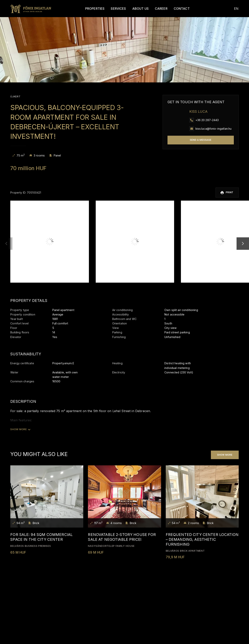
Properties (91, 9)
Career (157, 9)
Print (228, 192)
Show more (225, 454)
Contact (177, 9)
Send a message (201, 140)
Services (114, 9)
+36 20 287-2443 (207, 120)
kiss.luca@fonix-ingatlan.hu (214, 129)
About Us (136, 9)
